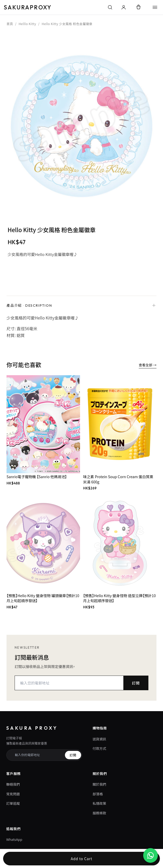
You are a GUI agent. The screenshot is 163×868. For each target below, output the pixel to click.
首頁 (10, 24)
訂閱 (136, 683)
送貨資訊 (99, 739)
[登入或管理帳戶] (124, 7)
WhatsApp (14, 839)
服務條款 (99, 813)
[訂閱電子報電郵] (38, 755)
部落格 (98, 794)
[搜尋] (110, 7)
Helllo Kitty (27, 24)
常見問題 (13, 794)
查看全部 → (148, 365)
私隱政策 (99, 803)
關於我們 (99, 784)
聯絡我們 (13, 784)
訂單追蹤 (13, 803)
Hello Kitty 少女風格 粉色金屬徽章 (67, 24)
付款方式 (99, 748)
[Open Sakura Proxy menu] (155, 7)
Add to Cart (81, 859)
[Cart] (138, 7)
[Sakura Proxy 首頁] (53, 7)
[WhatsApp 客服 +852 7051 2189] (150, 855)
